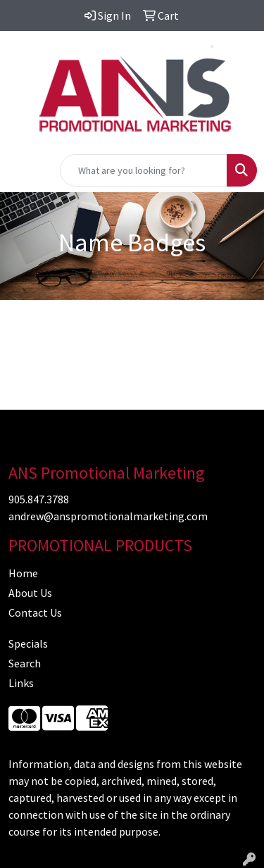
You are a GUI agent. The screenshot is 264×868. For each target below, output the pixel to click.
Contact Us (35, 612)
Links (21, 683)
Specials (28, 643)
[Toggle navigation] (22, 170)
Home (23, 573)
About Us (30, 593)
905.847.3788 (39, 499)
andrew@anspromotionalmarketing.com (108, 516)
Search (25, 663)
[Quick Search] (144, 170)
